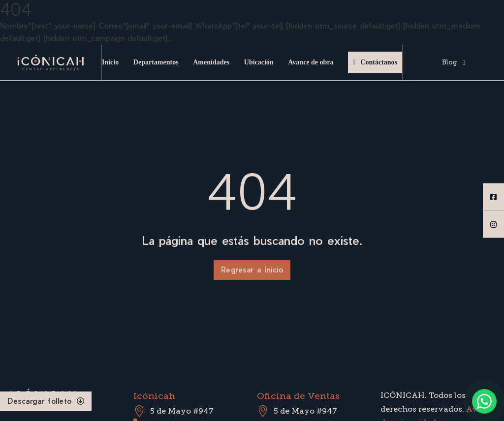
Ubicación (259, 62)
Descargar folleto (46, 401)
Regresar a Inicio (252, 270)
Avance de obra (311, 62)
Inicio (110, 62)
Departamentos (156, 62)
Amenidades (211, 62)
